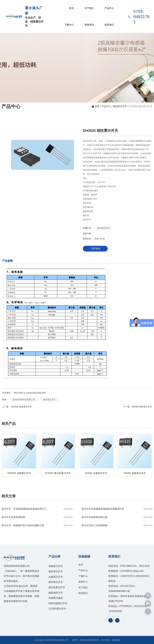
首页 (71, 8)
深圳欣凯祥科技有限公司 (24, 400)
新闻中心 (83, 582)
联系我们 (109, 25)
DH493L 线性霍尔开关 (21, 407)
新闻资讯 (89, 25)
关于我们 (89, 8)
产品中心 (109, 8)
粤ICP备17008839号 (90, 640)
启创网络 (116, 640)
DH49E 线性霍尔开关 (142, 407)
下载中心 (69, 25)
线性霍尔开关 (120, 106)
